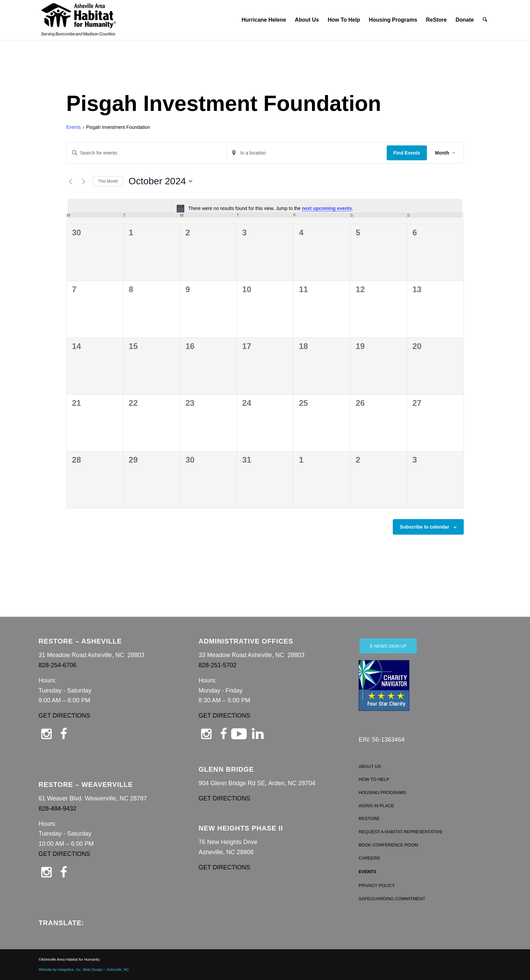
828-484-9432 (57, 809)
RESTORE (369, 819)
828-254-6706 (57, 665)
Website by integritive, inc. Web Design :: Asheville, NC (84, 970)
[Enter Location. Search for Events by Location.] (307, 153)
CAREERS (369, 858)
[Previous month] (70, 181)
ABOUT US (370, 766)
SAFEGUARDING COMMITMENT (392, 899)
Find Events (407, 153)
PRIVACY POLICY (377, 885)
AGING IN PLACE (376, 806)
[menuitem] (264, 20)
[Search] (485, 20)
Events (74, 127)
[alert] (265, 208)
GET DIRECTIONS (64, 716)
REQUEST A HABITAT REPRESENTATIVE (401, 832)
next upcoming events (327, 208)
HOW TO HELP (374, 779)
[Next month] (83, 181)
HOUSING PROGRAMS (382, 792)
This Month (108, 181)
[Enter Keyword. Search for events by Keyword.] (147, 153)
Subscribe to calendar (425, 527)
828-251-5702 (217, 665)
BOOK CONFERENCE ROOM (388, 845)
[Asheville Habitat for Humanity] (78, 20)
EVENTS (367, 872)
